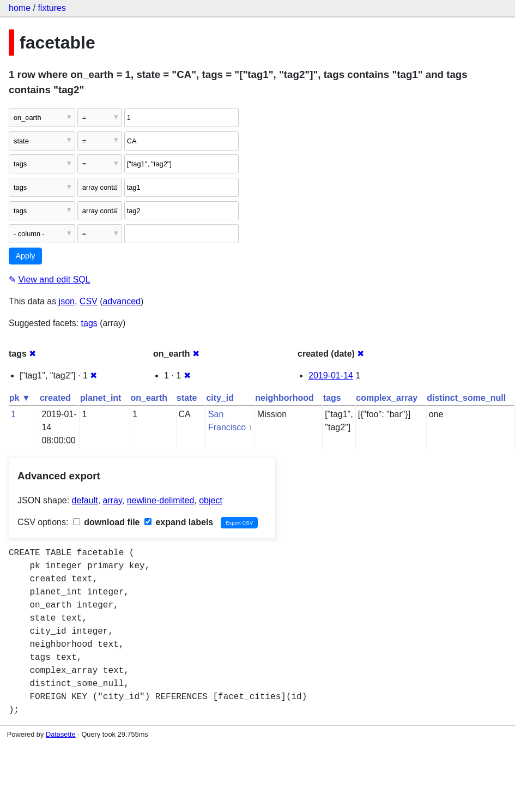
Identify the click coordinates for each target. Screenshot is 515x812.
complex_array (387, 398)
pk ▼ (20, 398)
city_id (220, 398)
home (20, 8)
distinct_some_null (466, 398)
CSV (89, 301)
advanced (122, 301)
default (85, 500)
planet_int (101, 398)
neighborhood (284, 398)
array (113, 500)
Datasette (61, 734)
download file (107, 522)
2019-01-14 (331, 375)
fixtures (52, 8)
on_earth (149, 398)
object (211, 500)
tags (89, 323)
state (187, 398)
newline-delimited (161, 500)
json (67, 301)
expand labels (179, 522)
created (55, 398)
